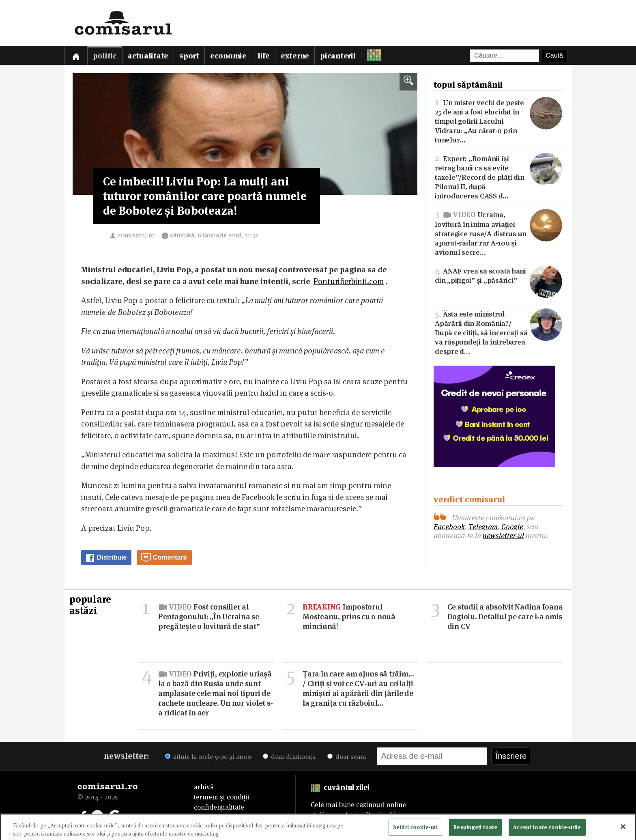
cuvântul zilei (340, 787)
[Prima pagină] (76, 55)
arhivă (204, 787)
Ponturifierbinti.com (349, 281)
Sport (189, 56)
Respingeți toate (475, 830)
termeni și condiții (222, 797)
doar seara (347, 757)
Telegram (483, 527)
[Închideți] (623, 829)
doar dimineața (289, 757)
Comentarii (164, 558)
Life (264, 56)
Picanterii (338, 56)
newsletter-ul (503, 535)
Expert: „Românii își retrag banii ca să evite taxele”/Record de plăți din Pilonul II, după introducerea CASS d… (498, 177)
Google (512, 527)
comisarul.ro (136, 235)
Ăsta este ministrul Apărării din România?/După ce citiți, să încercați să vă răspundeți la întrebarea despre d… (498, 332)
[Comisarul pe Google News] (115, 815)
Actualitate (148, 56)
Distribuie (106, 558)
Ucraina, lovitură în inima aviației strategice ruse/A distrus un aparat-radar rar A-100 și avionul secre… (498, 233)
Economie (228, 56)
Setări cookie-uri (415, 830)
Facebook (449, 527)
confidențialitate (219, 807)
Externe (295, 56)
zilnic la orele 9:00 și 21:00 (208, 757)
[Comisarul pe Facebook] (84, 815)
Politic (105, 56)
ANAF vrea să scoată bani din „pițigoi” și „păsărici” (498, 275)
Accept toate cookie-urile (547, 830)
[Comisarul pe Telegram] (97, 815)
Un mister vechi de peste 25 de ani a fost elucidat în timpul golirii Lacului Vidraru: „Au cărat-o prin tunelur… (498, 121)
